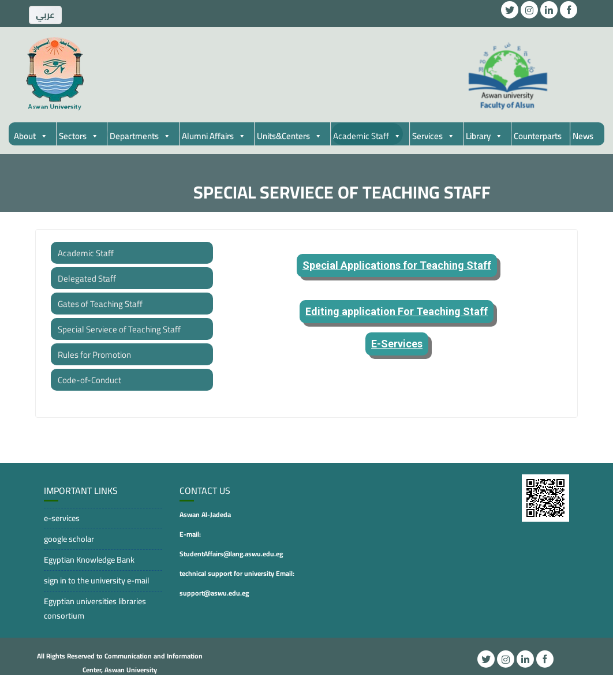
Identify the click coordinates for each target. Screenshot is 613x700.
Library (484, 136)
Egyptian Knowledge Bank (89, 559)
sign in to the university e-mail (96, 580)
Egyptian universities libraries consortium (95, 608)
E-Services (397, 344)
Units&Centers (289, 136)
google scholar (69, 539)
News (583, 136)
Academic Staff (367, 136)
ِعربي (45, 15)
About (31, 136)
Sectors (79, 136)
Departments (140, 136)
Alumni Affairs (214, 136)
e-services (62, 518)
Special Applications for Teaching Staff (397, 265)
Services (433, 136)
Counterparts (538, 136)
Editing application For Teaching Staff (397, 311)
